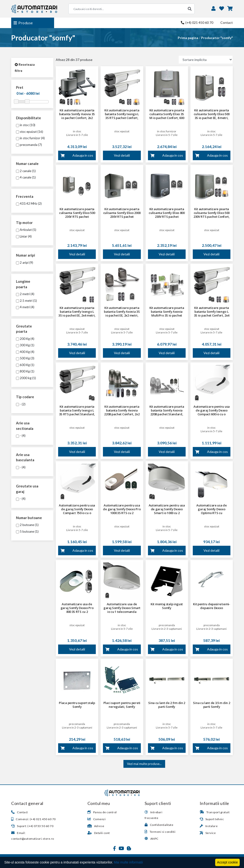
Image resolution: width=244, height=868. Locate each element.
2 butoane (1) (27, 525)
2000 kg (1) (26, 378)
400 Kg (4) (25, 352)
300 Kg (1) (25, 345)
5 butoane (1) (27, 531)
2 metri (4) (25, 294)
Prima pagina (188, 38)
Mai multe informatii (128, 862)
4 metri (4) (25, 307)
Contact (227, 22)
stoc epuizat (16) (30, 132)
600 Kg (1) (25, 365)
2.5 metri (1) (26, 301)
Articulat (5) (26, 230)
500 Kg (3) (25, 358)
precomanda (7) (29, 145)
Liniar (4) (24, 236)
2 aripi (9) (25, 263)
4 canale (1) (26, 177)
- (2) (21, 404)
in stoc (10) (26, 125)
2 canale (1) (26, 171)
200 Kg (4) (25, 339)
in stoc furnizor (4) (30, 138)
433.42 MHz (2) (29, 203)
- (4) (21, 436)
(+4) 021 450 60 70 (197, 22)
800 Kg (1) (25, 371)
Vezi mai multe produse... (144, 764)
